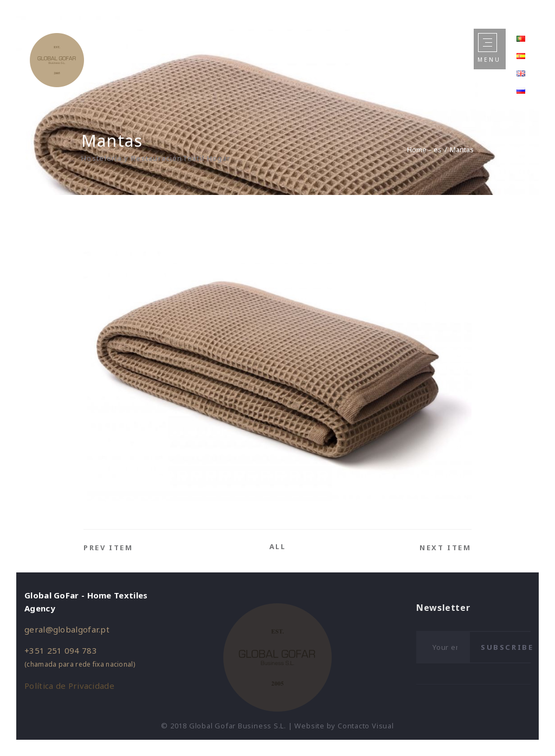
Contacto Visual (366, 726)
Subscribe (507, 647)
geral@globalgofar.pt (67, 629)
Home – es (424, 149)
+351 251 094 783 (61, 650)
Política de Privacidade (69, 686)
